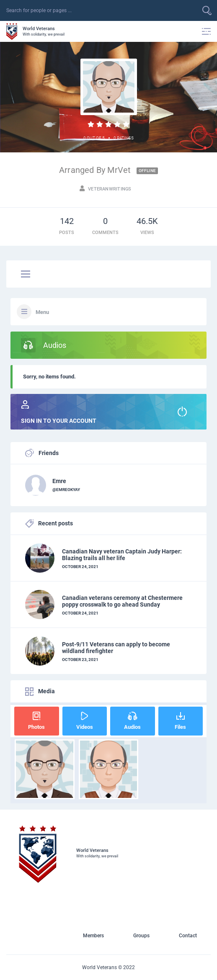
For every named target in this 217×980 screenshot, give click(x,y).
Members (93, 936)
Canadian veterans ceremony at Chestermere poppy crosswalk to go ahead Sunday (122, 601)
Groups (141, 936)
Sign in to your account (108, 412)
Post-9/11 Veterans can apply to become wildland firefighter (116, 648)
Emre (59, 481)
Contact (188, 936)
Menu (42, 312)
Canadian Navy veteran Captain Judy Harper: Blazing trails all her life (122, 555)
